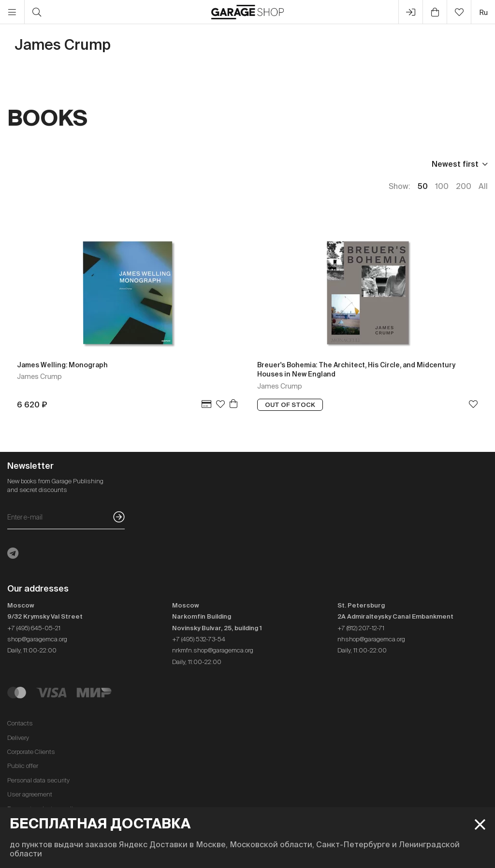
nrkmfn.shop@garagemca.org (213, 650)
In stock (180, 164)
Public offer (23, 766)
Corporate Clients (31, 752)
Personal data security (38, 780)
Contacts (20, 723)
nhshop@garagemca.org (371, 639)
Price (17, 164)
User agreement (30, 794)
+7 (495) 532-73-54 (199, 639)
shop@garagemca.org (37, 639)
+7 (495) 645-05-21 (34, 628)
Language (124, 164)
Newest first (455, 164)
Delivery (18, 738)
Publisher (66, 164)
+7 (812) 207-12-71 (361, 628)
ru (483, 12)
